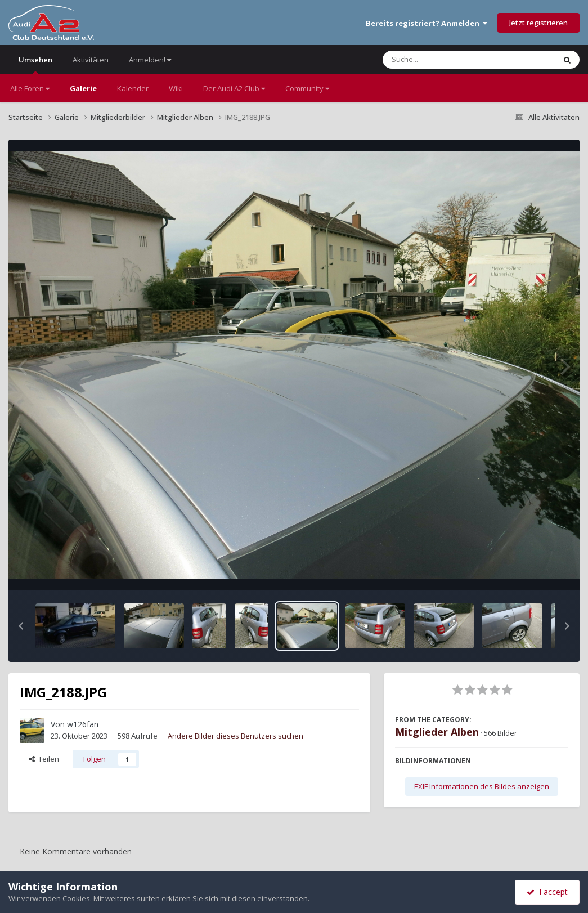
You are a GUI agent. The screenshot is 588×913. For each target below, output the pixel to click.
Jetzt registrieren (538, 23)
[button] (21, 626)
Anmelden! (150, 60)
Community (307, 88)
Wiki (176, 88)
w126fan (83, 724)
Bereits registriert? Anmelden (427, 23)
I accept (547, 892)
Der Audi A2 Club (234, 88)
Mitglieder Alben (437, 732)
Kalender (133, 88)
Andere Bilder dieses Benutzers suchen (235, 736)
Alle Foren (30, 88)
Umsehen (35, 64)
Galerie (83, 88)
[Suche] (446, 60)
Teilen (44, 759)
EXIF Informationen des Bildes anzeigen (482, 786)
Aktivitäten (91, 60)
